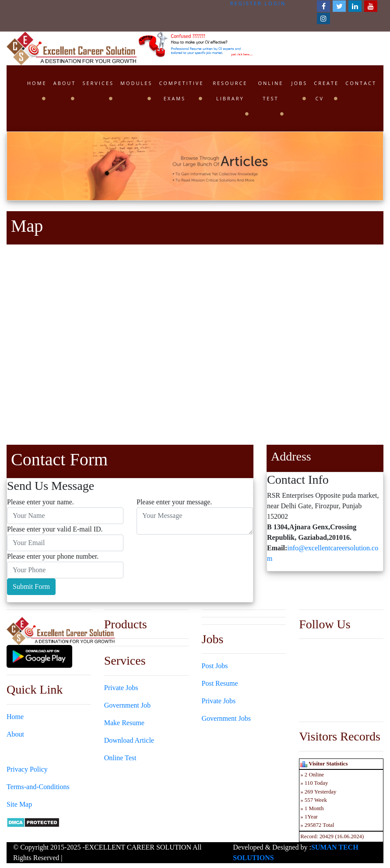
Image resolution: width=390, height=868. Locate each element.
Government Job (127, 705)
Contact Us (22, 752)
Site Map (19, 804)
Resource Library (230, 91)
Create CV (326, 91)
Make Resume (124, 723)
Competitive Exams (181, 91)
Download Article (129, 740)
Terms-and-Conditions (38, 787)
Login (276, 3)
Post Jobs (215, 666)
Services (98, 83)
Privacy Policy (27, 769)
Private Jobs (121, 688)
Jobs (300, 83)
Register (246, 3)
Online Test (271, 91)
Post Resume (220, 683)
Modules (136, 83)
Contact (361, 83)
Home (37, 83)
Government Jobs (226, 718)
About (65, 83)
